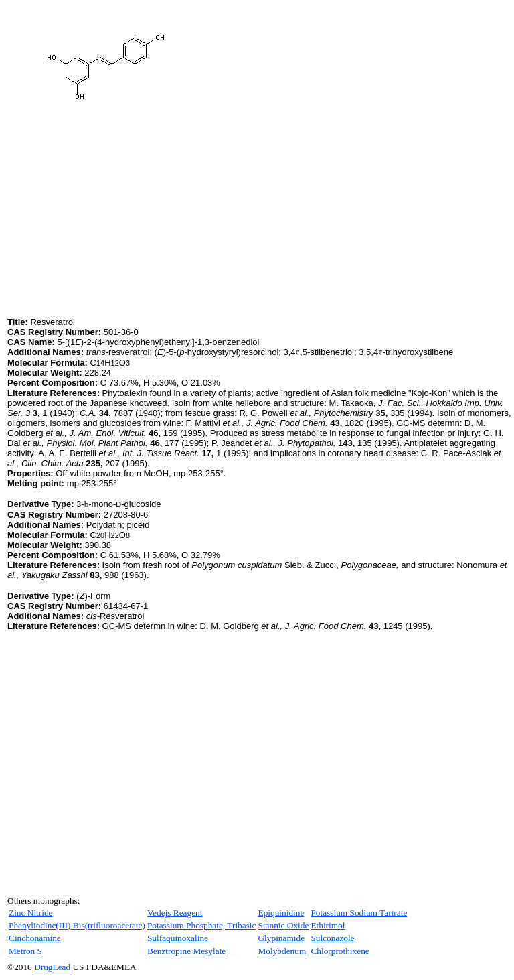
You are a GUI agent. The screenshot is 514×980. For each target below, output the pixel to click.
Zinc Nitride (31, 913)
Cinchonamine (35, 938)
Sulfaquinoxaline (178, 938)
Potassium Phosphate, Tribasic (202, 925)
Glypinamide (281, 938)
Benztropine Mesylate (186, 951)
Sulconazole (332, 938)
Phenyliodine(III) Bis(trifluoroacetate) (77, 925)
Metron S (25, 951)
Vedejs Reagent (175, 913)
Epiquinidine (281, 913)
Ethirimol (328, 925)
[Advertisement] (120, 220)
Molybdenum (282, 951)
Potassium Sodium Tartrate (359, 913)
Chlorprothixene (340, 951)
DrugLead (52, 967)
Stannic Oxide (283, 925)
